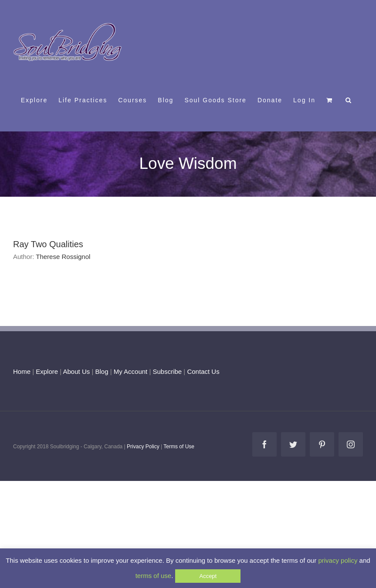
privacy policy (338, 560)
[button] (349, 100)
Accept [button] (208, 576)
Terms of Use (179, 447)
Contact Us (202, 371)
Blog (102, 371)
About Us (77, 371)
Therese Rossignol (63, 257)
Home (22, 371)
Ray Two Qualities (48, 244)
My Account (131, 371)
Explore (47, 371)
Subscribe (168, 371)
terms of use (154, 576)
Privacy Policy (143, 447)
